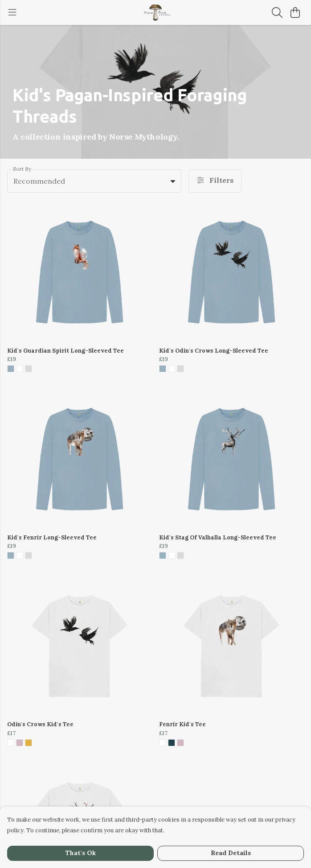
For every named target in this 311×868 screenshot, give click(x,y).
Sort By (22, 169)
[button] (173, 181)
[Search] (277, 12)
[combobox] (94, 181)
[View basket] (295, 12)
